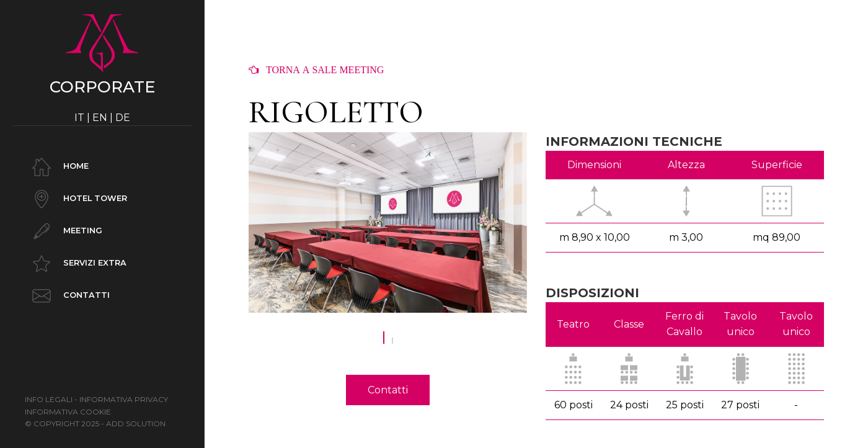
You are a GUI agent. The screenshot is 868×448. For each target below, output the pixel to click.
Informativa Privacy (124, 399)
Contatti (69, 296)
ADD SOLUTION (136, 423)
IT (79, 118)
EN (100, 118)
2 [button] (392, 344)
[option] (388, 223)
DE (123, 118)
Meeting (65, 231)
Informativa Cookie (68, 412)
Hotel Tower (77, 199)
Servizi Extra (77, 264)
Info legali (49, 399)
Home (58, 167)
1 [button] (384, 344)
